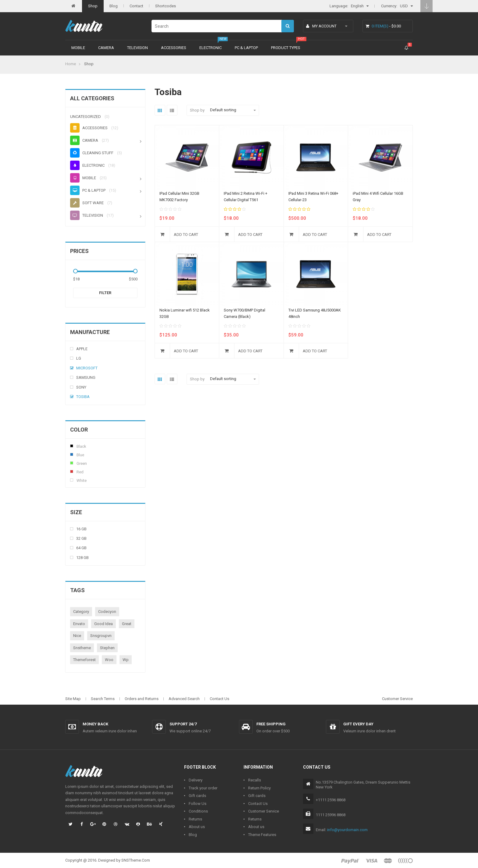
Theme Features (262, 835)
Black (72, 446)
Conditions (198, 811)
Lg (79, 358)
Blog (114, 6)
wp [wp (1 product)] (126, 660)
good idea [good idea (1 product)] (103, 624)
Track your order (203, 788)
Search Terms (103, 699)
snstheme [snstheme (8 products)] (82, 648)
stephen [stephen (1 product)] (107, 648)
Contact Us (219, 699)
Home (71, 64)
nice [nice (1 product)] (77, 636)
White (72, 480)
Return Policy (259, 788)
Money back (95, 724)
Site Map (73, 699)
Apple (82, 349)
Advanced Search (184, 699)
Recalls (255, 780)
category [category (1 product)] (81, 612)
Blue (72, 454)
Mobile (78, 48)
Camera (106, 48)
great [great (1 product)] (127, 624)
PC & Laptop (246, 48)
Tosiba (83, 397)
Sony (81, 387)
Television (137, 48)
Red (72, 471)
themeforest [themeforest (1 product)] (84, 660)
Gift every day (358, 724)
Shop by (197, 110)
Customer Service (397, 699)
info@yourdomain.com (347, 830)
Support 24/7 (183, 724)
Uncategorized (86, 117)
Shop (93, 6)
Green (72, 463)
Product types (286, 48)
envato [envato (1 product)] (79, 624)
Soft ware (87, 203)
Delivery (196, 780)
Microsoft (87, 368)
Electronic (210, 48)
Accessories (174, 48)
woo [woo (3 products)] (109, 660)
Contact (136, 6)
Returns (195, 819)
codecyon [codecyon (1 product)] (107, 612)
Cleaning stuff (92, 153)
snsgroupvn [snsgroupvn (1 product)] (101, 636)
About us (197, 827)
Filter (105, 293)
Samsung (86, 377)
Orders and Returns (142, 699)
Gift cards (197, 796)
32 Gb (81, 538)
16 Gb (81, 529)
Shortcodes (166, 6)
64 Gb (81, 548)
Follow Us (198, 804)
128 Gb (82, 558)
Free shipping (271, 724)
